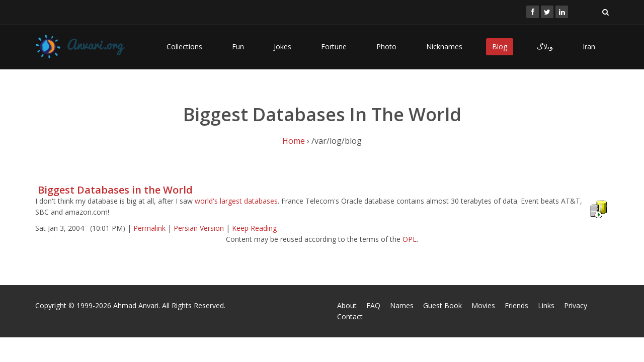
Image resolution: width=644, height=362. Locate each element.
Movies (483, 305)
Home (294, 141)
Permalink (149, 228)
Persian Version (199, 228)
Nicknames (444, 47)
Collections (184, 47)
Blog (500, 47)
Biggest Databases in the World (115, 190)
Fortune (334, 47)
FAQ (373, 305)
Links (546, 305)
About (347, 305)
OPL (410, 239)
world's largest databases (236, 201)
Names (402, 305)
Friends (516, 305)
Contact (350, 316)
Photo (386, 47)
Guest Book (442, 305)
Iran (589, 47)
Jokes (283, 47)
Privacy (576, 305)
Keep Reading (254, 228)
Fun (238, 47)
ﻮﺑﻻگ (545, 47)
